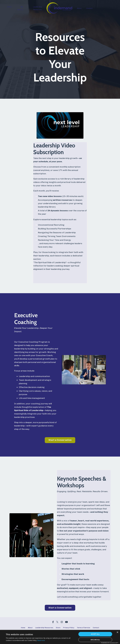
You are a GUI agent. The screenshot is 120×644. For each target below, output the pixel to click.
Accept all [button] (95, 634)
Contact (90, 8)
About (79, 8)
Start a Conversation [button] (60, 441)
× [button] (117, 632)
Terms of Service (83, 629)
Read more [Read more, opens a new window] (41, 640)
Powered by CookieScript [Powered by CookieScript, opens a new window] (110, 643)
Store (9, 7)
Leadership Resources (37, 8)
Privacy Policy (69, 629)
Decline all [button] (95, 640)
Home (23, 629)
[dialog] (60, 637)
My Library (20, 8)
